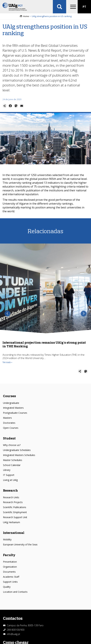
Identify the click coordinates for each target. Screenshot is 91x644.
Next (84, 314)
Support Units (10, 582)
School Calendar (12, 465)
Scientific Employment (15, 512)
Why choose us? (12, 445)
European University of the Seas (20, 544)
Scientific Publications (15, 507)
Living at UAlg (10, 480)
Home (26, 16)
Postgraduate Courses (15, 413)
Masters (7, 418)
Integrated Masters (13, 408)
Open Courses (11, 428)
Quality (7, 587)
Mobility (7, 539)
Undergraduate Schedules (17, 450)
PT (84, 7)
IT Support (9, 475)
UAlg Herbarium (11, 522)
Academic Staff (11, 577)
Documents (9, 572)
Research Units (11, 497)
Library (7, 470)
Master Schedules (13, 460)
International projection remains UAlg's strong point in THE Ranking (44, 344)
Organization (10, 567)
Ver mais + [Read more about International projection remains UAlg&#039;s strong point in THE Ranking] (7, 362)
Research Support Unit (15, 517)
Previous (7, 314)
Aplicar (59, 7)
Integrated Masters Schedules (19, 455)
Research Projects (13, 502)
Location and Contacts (15, 592)
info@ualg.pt (13, 634)
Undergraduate (11, 403)
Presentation (10, 562)
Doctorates (9, 423)
